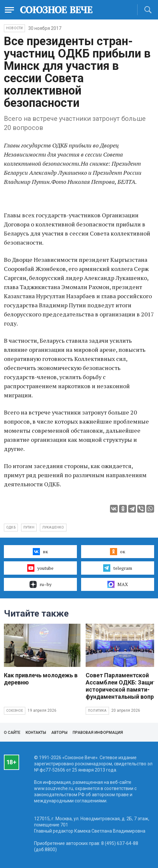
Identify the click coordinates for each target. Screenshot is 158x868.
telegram (118, 568)
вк (40, 552)
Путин (29, 527)
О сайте (12, 733)
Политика (97, 711)
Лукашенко (53, 527)
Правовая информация (98, 733)
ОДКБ (11, 527)
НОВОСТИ (14, 28)
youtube (40, 568)
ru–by (41, 584)
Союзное (15, 711)
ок (118, 552)
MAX (118, 584)
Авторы (59, 733)
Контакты (36, 733)
